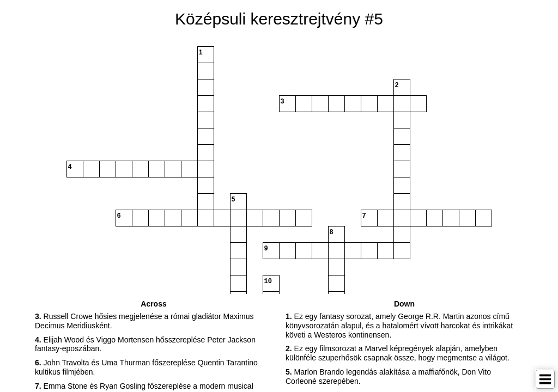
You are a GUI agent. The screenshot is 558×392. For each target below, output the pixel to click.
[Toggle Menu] (545, 379)
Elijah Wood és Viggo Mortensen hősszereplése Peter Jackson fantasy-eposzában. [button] (145, 344)
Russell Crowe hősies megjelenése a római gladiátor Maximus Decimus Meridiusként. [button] (144, 321)
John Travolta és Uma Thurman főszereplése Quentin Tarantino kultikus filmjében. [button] (146, 367)
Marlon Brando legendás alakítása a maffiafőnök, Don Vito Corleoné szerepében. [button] (388, 376)
